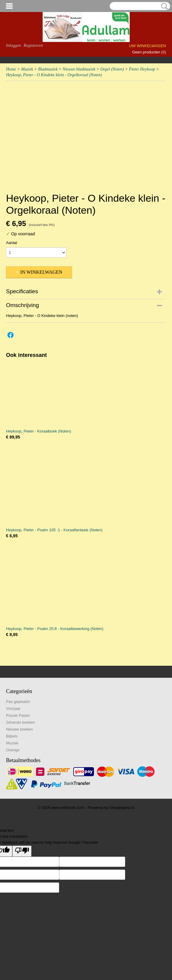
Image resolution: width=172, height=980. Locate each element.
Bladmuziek (48, 69)
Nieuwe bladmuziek (79, 69)
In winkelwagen (41, 272)
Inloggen (14, 45)
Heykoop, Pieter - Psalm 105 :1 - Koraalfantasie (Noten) (54, 530)
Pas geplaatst (18, 702)
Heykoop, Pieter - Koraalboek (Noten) (39, 431)
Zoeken (163, 6)
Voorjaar (13, 709)
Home (11, 69)
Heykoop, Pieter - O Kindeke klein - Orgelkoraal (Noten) (54, 75)
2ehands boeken (20, 722)
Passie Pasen (18, 715)
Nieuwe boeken (20, 729)
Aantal (12, 243)
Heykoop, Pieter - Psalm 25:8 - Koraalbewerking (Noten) (55, 629)
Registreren (33, 45)
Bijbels (12, 736)
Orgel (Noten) (112, 69)
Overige (13, 750)
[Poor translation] (22, 851)
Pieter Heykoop (142, 69)
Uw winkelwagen (148, 46)
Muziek (27, 69)
